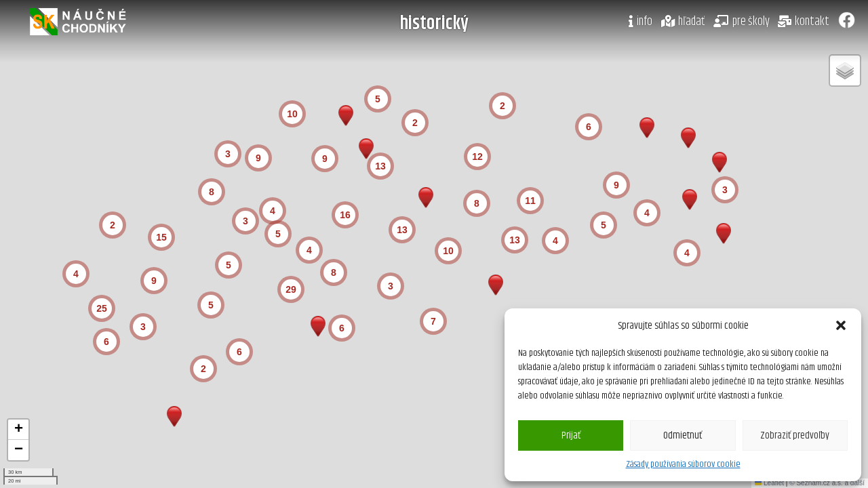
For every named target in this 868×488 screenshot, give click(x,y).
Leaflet (769, 483)
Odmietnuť (683, 435)
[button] (841, 325)
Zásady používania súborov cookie (683, 464)
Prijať (571, 435)
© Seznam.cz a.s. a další (827, 483)
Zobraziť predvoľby (795, 435)
